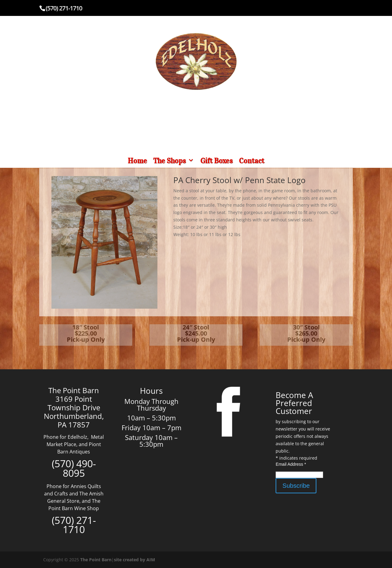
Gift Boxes (217, 161)
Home (137, 161)
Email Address (291, 464)
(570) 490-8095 (74, 468)
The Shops (170, 161)
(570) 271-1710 (64, 8)
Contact (252, 161)
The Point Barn (96, 560)
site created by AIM (134, 560)
